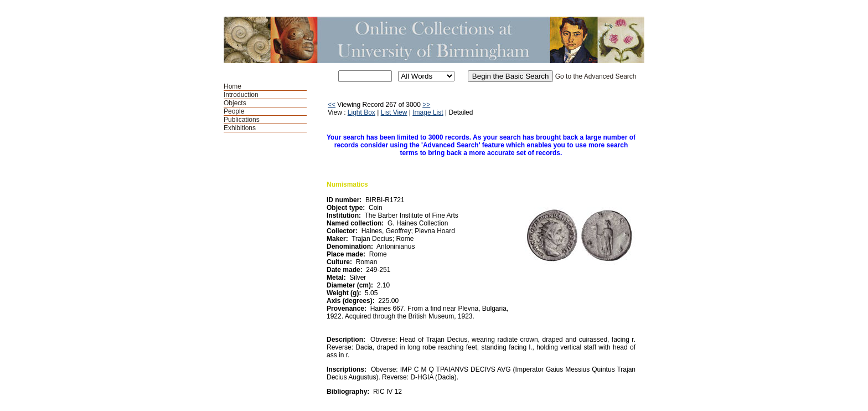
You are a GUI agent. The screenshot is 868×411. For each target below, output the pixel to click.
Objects (235, 103)
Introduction (241, 95)
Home (232, 86)
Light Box (361, 112)
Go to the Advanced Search (596, 76)
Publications (242, 120)
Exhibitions (240, 128)
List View (394, 112)
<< (332, 105)
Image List (428, 112)
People (234, 111)
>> (426, 105)
